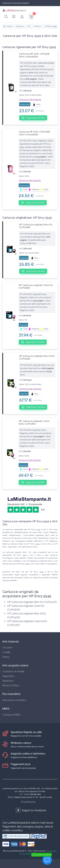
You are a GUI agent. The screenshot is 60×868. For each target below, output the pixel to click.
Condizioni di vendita (13, 671)
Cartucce (20, 26)
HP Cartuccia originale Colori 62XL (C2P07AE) (34, 422)
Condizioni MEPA (11, 715)
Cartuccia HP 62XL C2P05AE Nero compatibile (34, 55)
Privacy (6, 657)
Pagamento (8, 676)
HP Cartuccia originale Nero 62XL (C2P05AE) (37, 357)
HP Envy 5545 (51, 26)
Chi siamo (8, 648)
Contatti (6, 652)
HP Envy (38, 26)
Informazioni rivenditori (14, 700)
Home (8, 26)
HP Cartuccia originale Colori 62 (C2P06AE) (36, 287)
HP (29, 26)
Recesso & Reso (11, 685)
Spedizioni (8, 681)
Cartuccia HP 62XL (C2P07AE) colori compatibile (34, 133)
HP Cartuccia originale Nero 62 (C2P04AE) (36, 226)
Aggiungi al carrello (33, 118)
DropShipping (28, 802)
